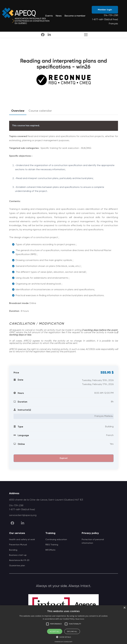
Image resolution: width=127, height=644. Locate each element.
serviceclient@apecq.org (23, 515)
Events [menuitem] (49, 16)
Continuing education (56, 540)
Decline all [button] (72, 631)
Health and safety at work (22, 540)
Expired (64, 458)
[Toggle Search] (85, 35)
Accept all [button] (55, 631)
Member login (105, 10)
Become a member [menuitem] (75, 16)
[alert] (64, 625)
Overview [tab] (18, 112)
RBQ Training (52, 545)
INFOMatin (50, 550)
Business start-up (18, 555)
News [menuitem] (59, 16)
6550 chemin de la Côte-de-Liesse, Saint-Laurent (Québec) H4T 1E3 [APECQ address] (46, 500)
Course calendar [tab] (40, 111)
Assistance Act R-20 (19, 560)
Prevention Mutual (18, 545)
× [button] (124, 608)
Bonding (13, 550)
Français (113, 24)
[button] (47, 624)
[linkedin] (49, 35)
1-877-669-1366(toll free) (105, 20)
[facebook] (43, 35)
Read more (80, 619)
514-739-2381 (111, 15)
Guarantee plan (17, 566)
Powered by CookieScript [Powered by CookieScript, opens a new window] (63, 642)
